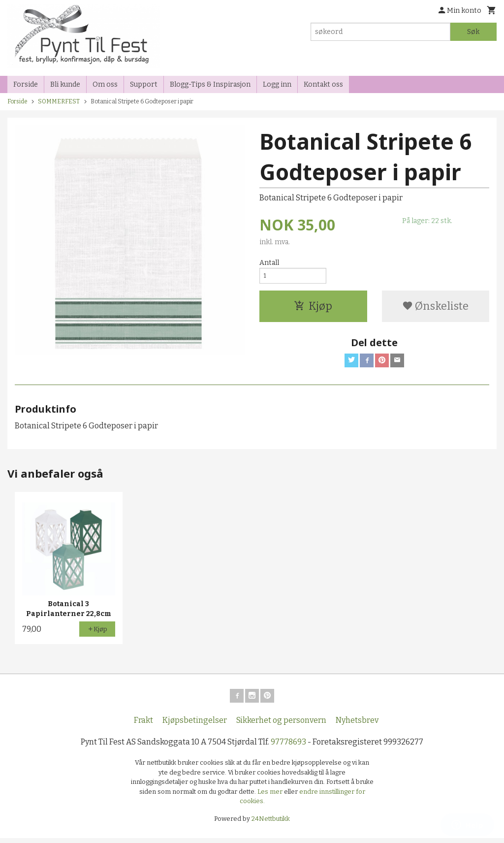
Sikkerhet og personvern (281, 725)
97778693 (288, 747)
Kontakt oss (323, 84)
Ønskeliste (435, 309)
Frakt (143, 725)
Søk (473, 32)
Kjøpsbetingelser (195, 725)
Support (144, 84)
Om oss (105, 84)
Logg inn (277, 84)
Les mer (271, 796)
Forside (26, 84)
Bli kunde (65, 84)
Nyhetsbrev (357, 725)
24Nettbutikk (271, 823)
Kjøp (313, 309)
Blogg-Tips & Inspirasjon (210, 84)
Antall (269, 263)
